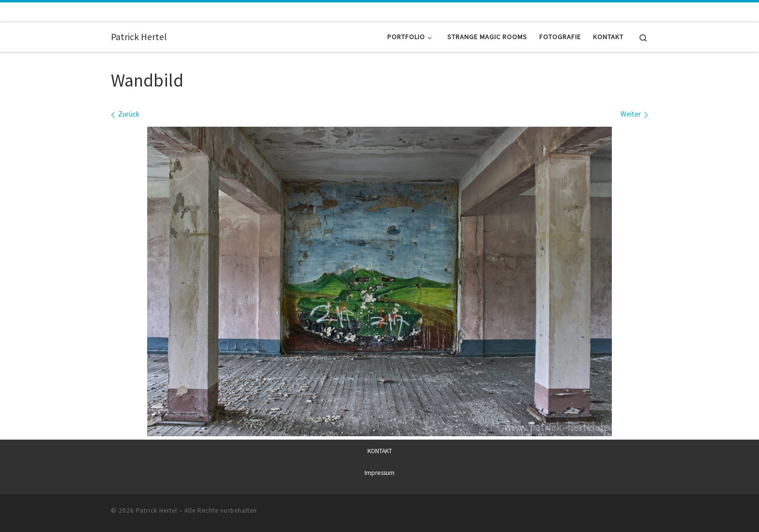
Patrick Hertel (157, 510)
